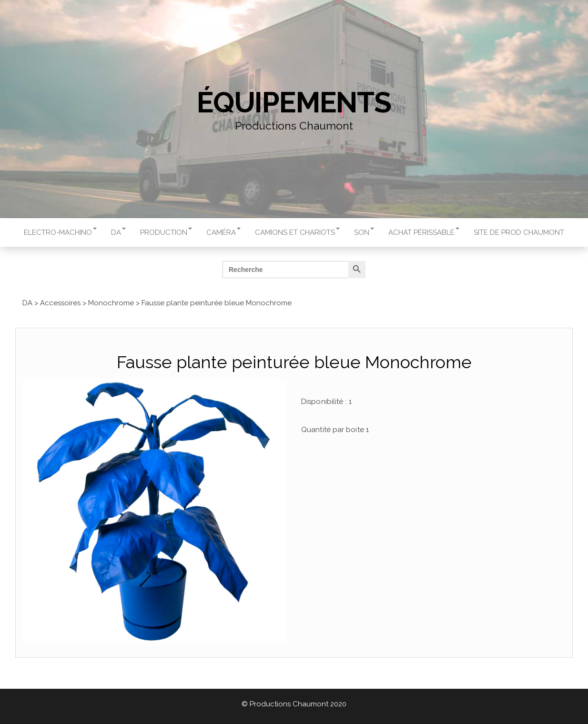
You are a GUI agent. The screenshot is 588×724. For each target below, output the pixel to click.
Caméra (223, 232)
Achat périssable (424, 232)
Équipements (294, 102)
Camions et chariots (297, 232)
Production (166, 232)
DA (118, 232)
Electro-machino (60, 232)
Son (364, 232)
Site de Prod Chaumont (519, 232)
